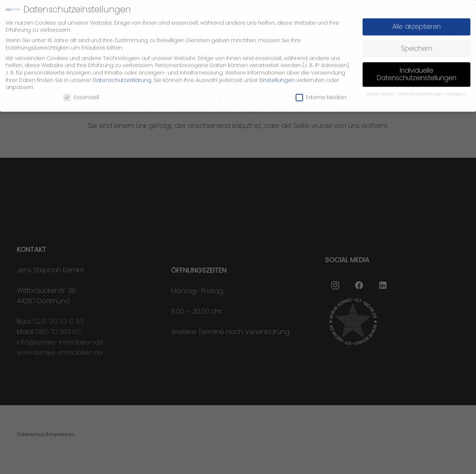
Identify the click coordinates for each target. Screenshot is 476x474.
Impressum (456, 88)
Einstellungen (277, 74)
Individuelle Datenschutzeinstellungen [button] (416, 68)
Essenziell (81, 91)
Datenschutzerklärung (122, 74)
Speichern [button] (416, 42)
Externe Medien (321, 91)
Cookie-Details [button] (380, 88)
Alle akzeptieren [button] (416, 20)
